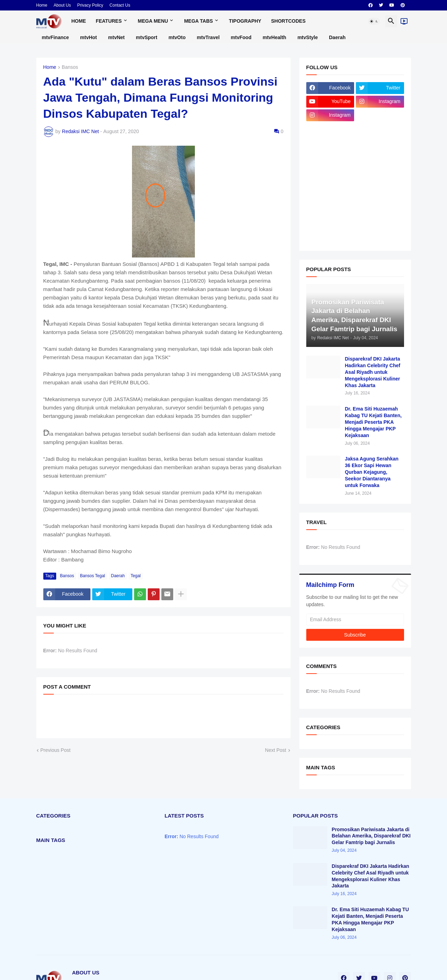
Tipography (245, 21)
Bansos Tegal (93, 576)
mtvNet (116, 37)
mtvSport (146, 37)
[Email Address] (355, 619)
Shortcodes (288, 21)
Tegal (136, 576)
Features (109, 21)
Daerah (337, 37)
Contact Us (120, 5)
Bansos (70, 67)
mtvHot (88, 37)
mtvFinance (56, 37)
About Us (62, 5)
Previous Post (56, 750)
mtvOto (177, 37)
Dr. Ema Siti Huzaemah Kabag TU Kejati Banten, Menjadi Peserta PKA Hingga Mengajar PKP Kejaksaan (373, 422)
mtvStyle (308, 37)
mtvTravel (208, 37)
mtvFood (241, 37)
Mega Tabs (198, 21)
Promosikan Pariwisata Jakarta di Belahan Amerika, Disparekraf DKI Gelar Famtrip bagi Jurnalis (371, 836)
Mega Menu (153, 21)
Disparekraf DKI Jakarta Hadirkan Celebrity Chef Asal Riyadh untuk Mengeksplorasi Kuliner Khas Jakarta (373, 372)
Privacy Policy (90, 5)
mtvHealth (274, 37)
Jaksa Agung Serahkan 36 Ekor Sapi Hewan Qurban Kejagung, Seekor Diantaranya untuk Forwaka (372, 472)
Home (42, 5)
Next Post (276, 750)
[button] (374, 21)
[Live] (404, 21)
